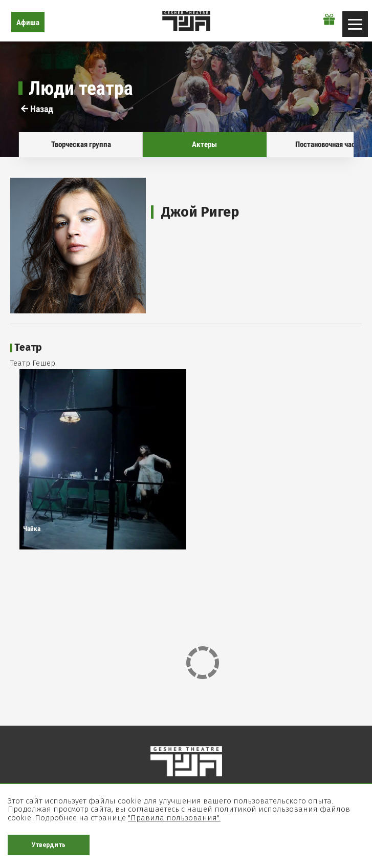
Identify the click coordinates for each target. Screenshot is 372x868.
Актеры (204, 144)
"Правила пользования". (174, 818)
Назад (37, 109)
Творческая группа (81, 144)
